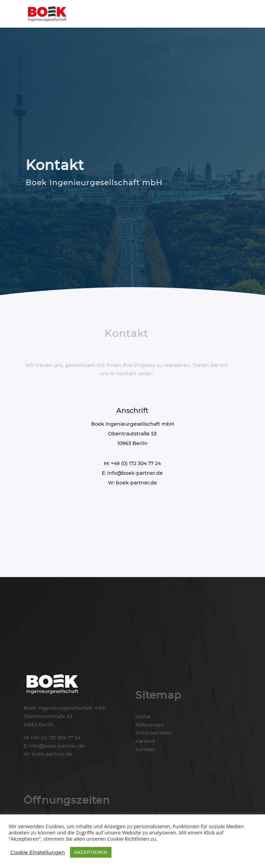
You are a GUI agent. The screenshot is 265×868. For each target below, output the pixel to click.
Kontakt (145, 749)
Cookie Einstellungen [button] (38, 852)
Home (143, 717)
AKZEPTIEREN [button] (91, 852)
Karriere (145, 741)
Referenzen (149, 725)
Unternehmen (153, 733)
